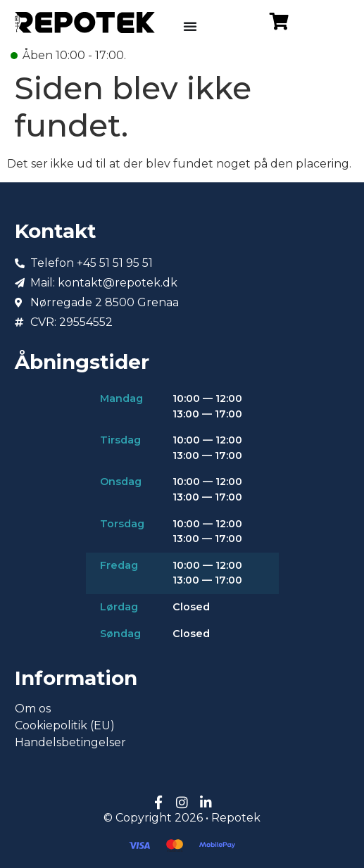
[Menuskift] (190, 26)
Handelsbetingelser (70, 742)
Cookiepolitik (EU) (65, 725)
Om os (33, 709)
